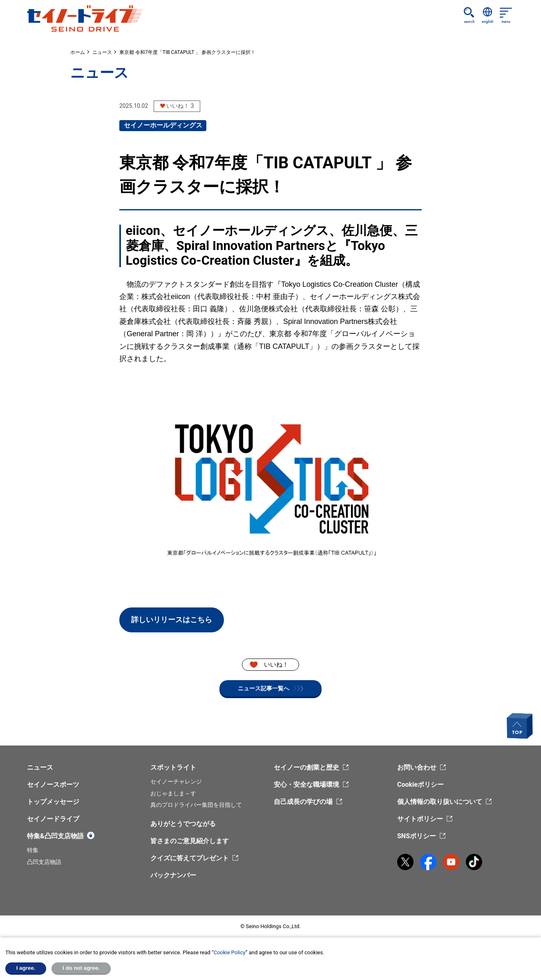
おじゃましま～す (173, 793)
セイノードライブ (53, 819)
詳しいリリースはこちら (172, 619)
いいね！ (276, 664)
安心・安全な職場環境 (306, 785)
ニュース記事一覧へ (270, 688)
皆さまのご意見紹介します (190, 841)
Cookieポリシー (420, 785)
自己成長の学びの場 (303, 802)
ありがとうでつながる (183, 824)
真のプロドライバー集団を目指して (196, 805)
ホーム (78, 52)
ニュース (102, 52)
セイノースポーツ (53, 785)
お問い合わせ (417, 767)
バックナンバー (173, 875)
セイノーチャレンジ (176, 781)
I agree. (26, 968)
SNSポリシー (417, 836)
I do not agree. (81, 968)
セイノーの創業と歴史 (306, 767)
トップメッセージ (53, 802)
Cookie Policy (230, 952)
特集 (33, 850)
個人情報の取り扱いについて (440, 802)
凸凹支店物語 (44, 862)
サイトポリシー (420, 819)
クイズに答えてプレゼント (190, 858)
